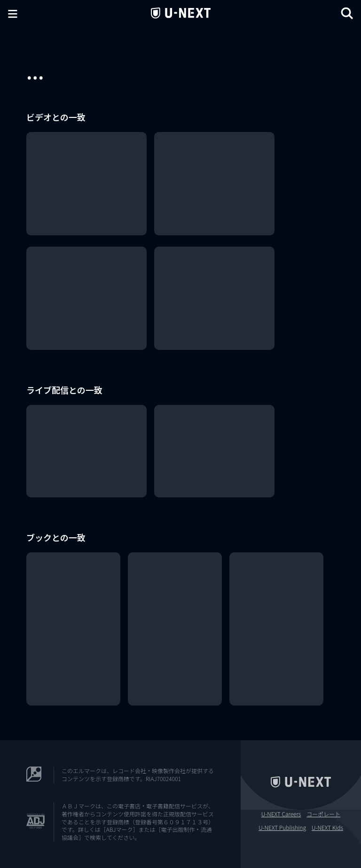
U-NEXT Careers (281, 814)
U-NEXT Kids (327, 828)
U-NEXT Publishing (282, 828)
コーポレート (323, 814)
